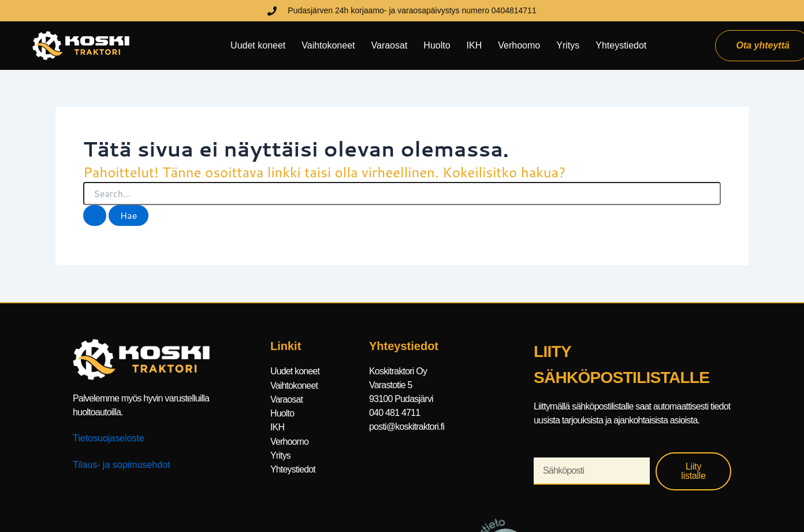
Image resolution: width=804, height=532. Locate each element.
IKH (474, 45)
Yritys (568, 45)
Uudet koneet (258, 45)
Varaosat (390, 45)
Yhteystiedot (621, 45)
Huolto (437, 45)
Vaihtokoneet (328, 45)
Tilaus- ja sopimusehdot (121, 465)
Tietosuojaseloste (109, 438)
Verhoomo (519, 45)
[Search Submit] (95, 215)
